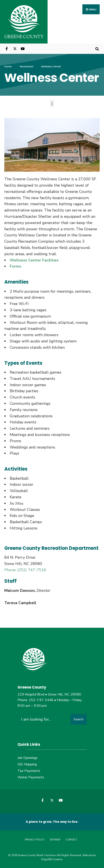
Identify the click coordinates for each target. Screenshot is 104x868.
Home (8, 66)
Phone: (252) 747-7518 (25, 570)
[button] (52, 104)
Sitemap (55, 840)
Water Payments (31, 777)
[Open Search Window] (97, 49)
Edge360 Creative (52, 859)
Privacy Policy (35, 840)
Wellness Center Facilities (34, 260)
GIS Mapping (27, 764)
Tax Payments (29, 771)
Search (78, 719)
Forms (15, 266)
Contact (71, 840)
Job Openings (28, 758)
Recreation (27, 66)
